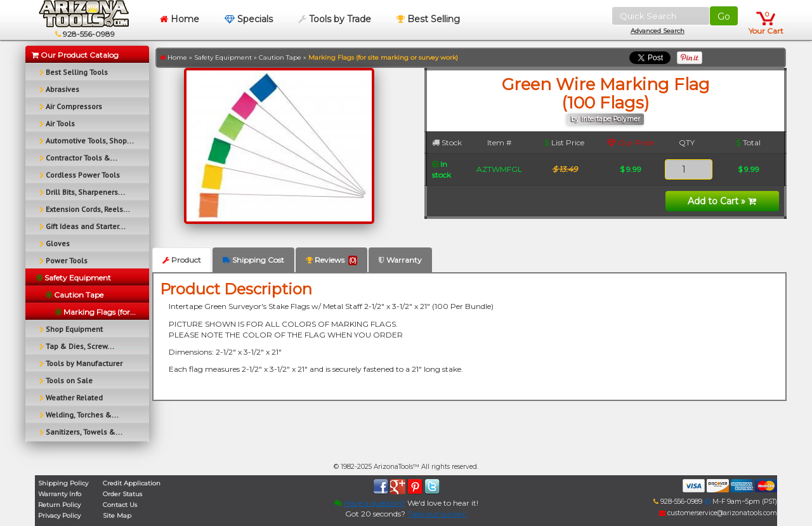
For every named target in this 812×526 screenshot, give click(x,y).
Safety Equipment (223, 57)
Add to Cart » (722, 201)
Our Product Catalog (75, 55)
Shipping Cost (253, 260)
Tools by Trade (335, 19)
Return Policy (59, 505)
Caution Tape (280, 57)
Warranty (400, 260)
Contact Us (120, 505)
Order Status (122, 494)
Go (724, 16)
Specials (249, 19)
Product (182, 260)
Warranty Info (60, 494)
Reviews (331, 260)
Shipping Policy (63, 483)
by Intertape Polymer (606, 119)
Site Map (117, 516)
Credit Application (132, 483)
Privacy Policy (59, 516)
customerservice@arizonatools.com (718, 513)
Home (180, 19)
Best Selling (428, 19)
